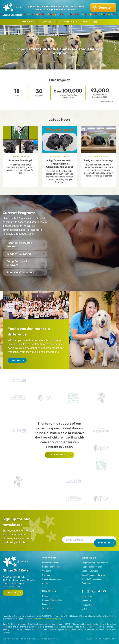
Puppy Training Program (92, 567)
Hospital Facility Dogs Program (95, 563)
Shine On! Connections (21, 272)
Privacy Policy (88, 605)
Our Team (46, 575)
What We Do (48, 22)
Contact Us (87, 601)
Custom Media (108, 639)
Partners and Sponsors (52, 567)
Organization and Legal (52, 579)
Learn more (59, 455)
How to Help (68, 22)
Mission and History (51, 563)
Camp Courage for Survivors (18, 263)
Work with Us (48, 608)
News (84, 22)
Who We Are (28, 22)
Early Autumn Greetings (99, 160)
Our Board (46, 571)
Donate (16, 360)
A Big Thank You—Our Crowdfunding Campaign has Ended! (59, 164)
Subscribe (104, 543)
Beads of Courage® (19, 254)
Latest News (87, 597)
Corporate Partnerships (52, 600)
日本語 (95, 22)
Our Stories (87, 583)
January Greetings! (20, 160)
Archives (46, 583)
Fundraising (47, 604)
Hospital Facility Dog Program (19, 245)
